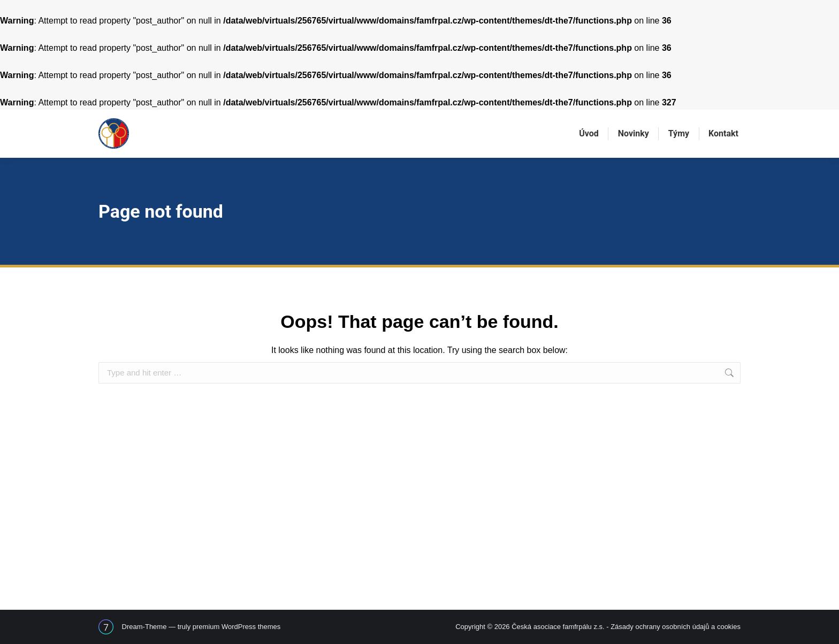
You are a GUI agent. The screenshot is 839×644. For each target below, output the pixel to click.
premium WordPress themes (237, 627)
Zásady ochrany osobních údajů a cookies (676, 627)
